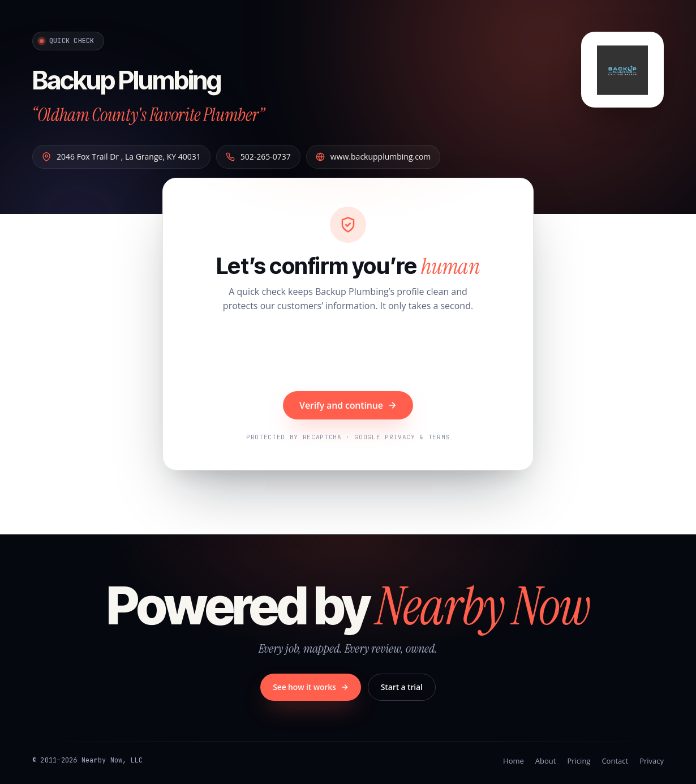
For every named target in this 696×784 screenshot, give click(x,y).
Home (514, 761)
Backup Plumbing (147, 78)
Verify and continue (348, 405)
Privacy (652, 761)
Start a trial (402, 687)
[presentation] (348, 353)
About (546, 761)
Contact (615, 761)
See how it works (311, 687)
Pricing (579, 761)
